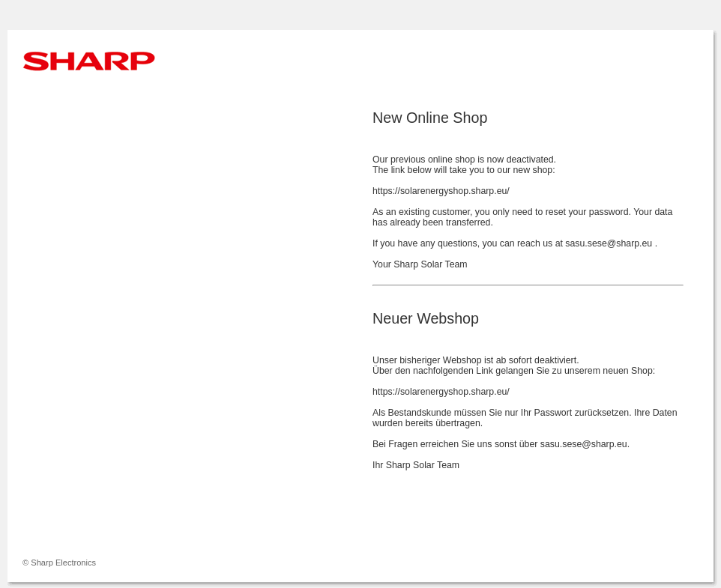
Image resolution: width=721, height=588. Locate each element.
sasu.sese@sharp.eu (610, 243)
